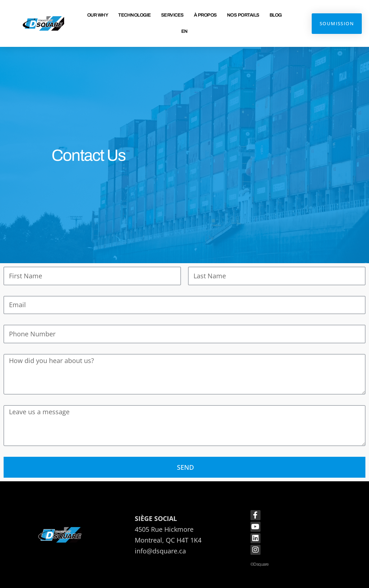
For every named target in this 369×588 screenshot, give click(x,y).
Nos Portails (243, 15)
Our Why (98, 15)
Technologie (135, 15)
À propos (205, 15)
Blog (276, 15)
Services (172, 15)
